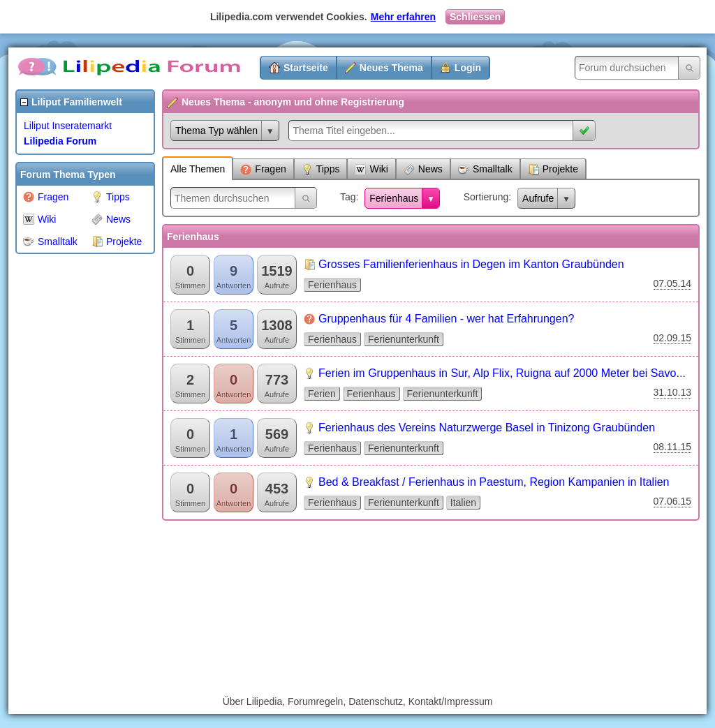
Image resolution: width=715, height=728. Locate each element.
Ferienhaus (394, 198)
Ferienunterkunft (404, 339)
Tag (348, 197)
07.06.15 (673, 501)
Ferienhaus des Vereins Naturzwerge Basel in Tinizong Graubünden (487, 428)
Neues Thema (391, 68)
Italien (463, 503)
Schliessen (475, 17)
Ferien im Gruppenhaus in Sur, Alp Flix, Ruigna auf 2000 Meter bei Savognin (508, 373)
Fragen (46, 197)
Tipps (111, 197)
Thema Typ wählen (216, 131)
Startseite (306, 68)
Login (468, 68)
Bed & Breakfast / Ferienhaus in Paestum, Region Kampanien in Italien (494, 482)
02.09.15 (673, 338)
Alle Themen (198, 169)
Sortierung (486, 197)
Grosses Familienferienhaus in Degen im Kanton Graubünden (471, 264)
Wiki (39, 219)
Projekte (117, 242)
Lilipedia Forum (60, 141)
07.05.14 (673, 283)
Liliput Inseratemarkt (68, 126)
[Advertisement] (71, 470)
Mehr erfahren (403, 17)
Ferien (322, 394)
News (111, 219)
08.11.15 (673, 447)
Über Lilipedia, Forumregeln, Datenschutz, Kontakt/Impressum (358, 701)
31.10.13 (673, 392)
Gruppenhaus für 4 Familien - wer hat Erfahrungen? (446, 319)
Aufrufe (538, 198)
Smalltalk (50, 242)
